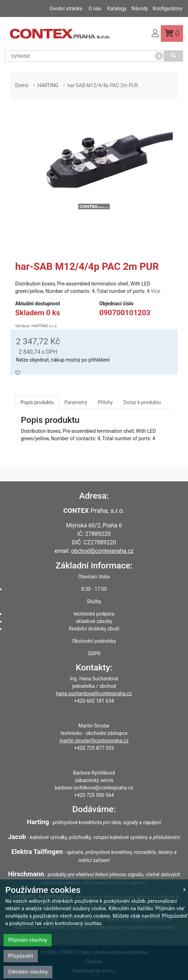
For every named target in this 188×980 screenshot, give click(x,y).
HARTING (48, 85)
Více (156, 291)
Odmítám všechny (28, 972)
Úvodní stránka (66, 9)
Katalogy (117, 9)
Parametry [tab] (76, 402)
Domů (22, 85)
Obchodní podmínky (94, 641)
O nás (95, 9)
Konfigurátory (168, 9)
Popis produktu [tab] (37, 402)
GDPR (94, 653)
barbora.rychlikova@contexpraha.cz (94, 788)
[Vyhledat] (174, 56)
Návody (140, 9)
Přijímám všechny (28, 940)
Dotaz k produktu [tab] (142, 402)
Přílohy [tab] (105, 402)
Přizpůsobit (21, 956)
